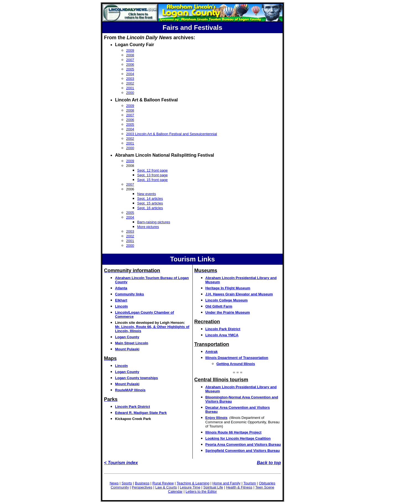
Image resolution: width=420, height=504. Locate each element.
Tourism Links (192, 259)
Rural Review (163, 483)
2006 (130, 65)
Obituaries (267, 483)
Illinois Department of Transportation (237, 358)
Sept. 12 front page (152, 170)
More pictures (148, 227)
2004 (130, 74)
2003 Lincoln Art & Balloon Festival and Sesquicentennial (172, 134)
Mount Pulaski (127, 349)
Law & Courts (166, 487)
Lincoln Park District (132, 407)
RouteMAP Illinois (130, 390)
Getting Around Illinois (236, 364)
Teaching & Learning (193, 483)
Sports (127, 483)
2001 (130, 88)
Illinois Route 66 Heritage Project (234, 432)
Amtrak (212, 352)
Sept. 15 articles (150, 203)
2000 (130, 93)
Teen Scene (265, 487)
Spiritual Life (213, 487)
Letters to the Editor (201, 491)
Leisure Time (190, 487)
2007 (130, 60)
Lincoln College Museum (227, 300)
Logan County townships (136, 378)
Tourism (250, 483)
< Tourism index (121, 463)
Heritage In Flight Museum (228, 288)
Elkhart (121, 300)
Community (120, 487)
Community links (130, 294)
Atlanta (121, 288)
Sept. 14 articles (150, 199)
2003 (130, 79)
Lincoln (121, 306)
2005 (130, 69)
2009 (130, 50)
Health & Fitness (239, 487)
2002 (130, 83)
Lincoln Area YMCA (222, 335)
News (114, 483)
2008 (130, 55)
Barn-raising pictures (154, 222)
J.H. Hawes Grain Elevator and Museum (239, 294)
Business (142, 483)
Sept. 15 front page (152, 180)
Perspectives (142, 487)
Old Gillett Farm (219, 306)
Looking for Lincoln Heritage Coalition (238, 438)
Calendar (175, 491)
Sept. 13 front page (152, 175)
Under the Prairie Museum (228, 312)
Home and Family (226, 483)
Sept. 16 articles (150, 208)
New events (147, 194)
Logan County (127, 337)
